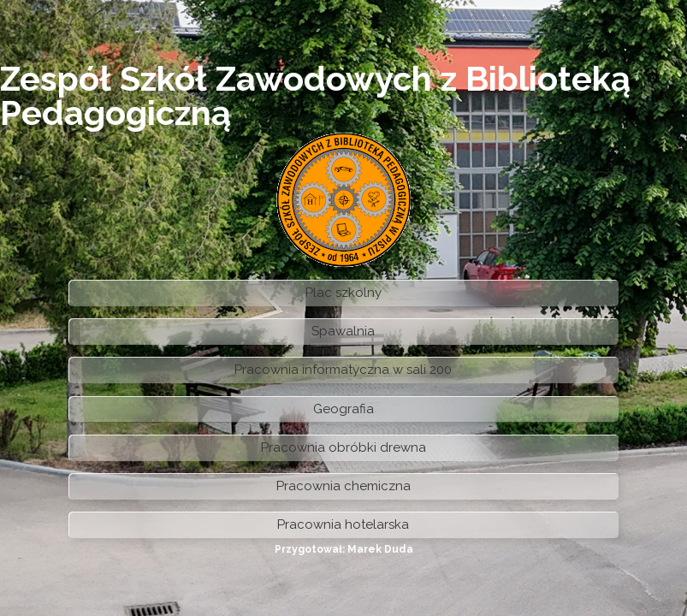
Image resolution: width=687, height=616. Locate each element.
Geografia (343, 409)
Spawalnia (343, 331)
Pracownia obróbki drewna (343, 447)
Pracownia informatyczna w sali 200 (343, 370)
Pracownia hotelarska (343, 524)
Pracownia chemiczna (343, 486)
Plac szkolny (343, 293)
